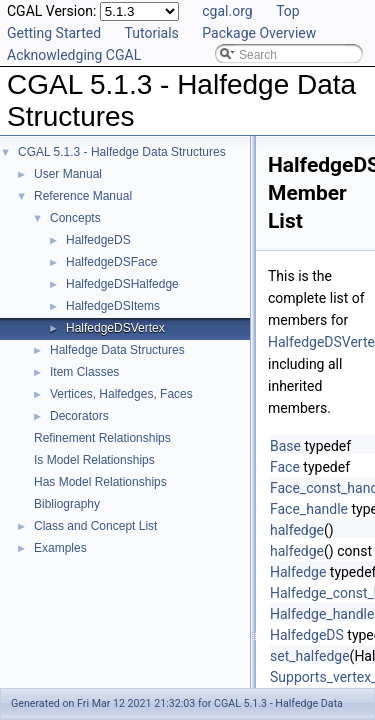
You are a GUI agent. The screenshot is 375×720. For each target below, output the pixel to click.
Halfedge (298, 572)
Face (285, 467)
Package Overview (259, 33)
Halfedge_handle (322, 614)
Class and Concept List (95, 526)
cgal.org (227, 11)
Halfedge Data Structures (117, 350)
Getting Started (54, 33)
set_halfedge (310, 656)
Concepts (75, 218)
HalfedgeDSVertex (115, 328)
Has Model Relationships (100, 482)
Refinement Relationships (102, 438)
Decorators (79, 416)
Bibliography (67, 504)
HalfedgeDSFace (111, 262)
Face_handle (309, 509)
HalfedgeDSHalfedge (122, 284)
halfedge (297, 530)
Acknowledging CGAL (74, 55)
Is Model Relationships (94, 460)
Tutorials (152, 33)
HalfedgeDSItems (113, 306)
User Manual (68, 174)
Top (288, 11)
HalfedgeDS (98, 240)
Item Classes (84, 372)
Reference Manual (83, 196)
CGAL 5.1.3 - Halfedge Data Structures (122, 152)
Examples (60, 548)
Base (285, 446)
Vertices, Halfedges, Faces (121, 394)
